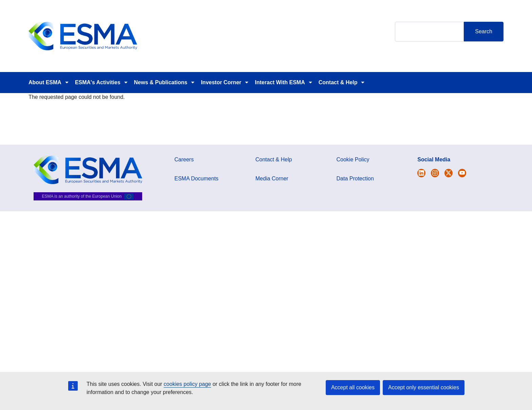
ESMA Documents (196, 179)
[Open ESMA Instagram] (435, 173)
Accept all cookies (353, 387)
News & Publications (161, 82)
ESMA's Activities (98, 82)
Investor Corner (221, 82)
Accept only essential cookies (424, 387)
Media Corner (272, 179)
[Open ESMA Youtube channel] (462, 173)
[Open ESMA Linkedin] (449, 173)
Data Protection (355, 179)
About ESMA (45, 82)
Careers (184, 159)
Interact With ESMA (280, 82)
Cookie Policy (353, 159)
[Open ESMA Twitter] (421, 173)
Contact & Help (338, 82)
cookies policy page (187, 384)
